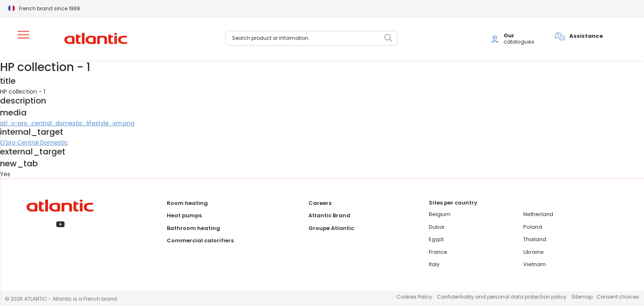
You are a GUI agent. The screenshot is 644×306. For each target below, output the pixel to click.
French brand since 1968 (49, 8)
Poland (533, 227)
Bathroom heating (193, 228)
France (438, 252)
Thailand (535, 239)
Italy (434, 264)
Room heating (187, 203)
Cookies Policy (414, 297)
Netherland (538, 214)
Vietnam (535, 264)
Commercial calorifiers (200, 240)
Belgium (440, 214)
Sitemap (582, 297)
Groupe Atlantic (331, 228)
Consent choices (618, 297)
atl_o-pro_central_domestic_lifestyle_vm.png (67, 123)
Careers (320, 203)
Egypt (436, 239)
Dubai (437, 227)
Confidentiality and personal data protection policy (502, 297)
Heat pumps (184, 215)
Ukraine (534, 252)
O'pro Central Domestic (34, 143)
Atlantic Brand (329, 215)
